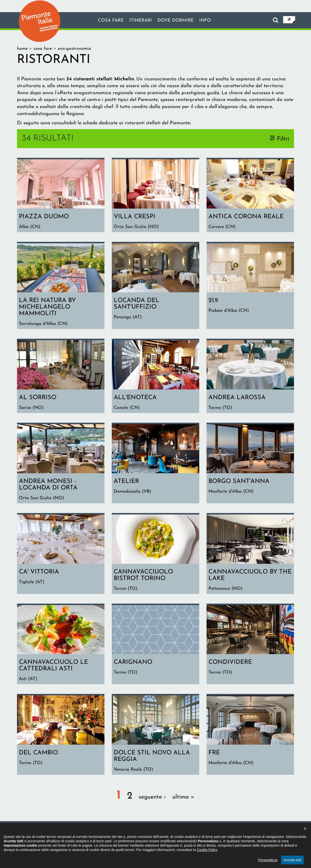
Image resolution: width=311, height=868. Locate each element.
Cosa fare (108, 21)
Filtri (283, 139)
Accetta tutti (292, 860)
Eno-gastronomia (74, 49)
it (289, 20)
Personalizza (268, 860)
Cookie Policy (207, 850)
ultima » (183, 801)
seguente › (152, 801)
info (208, 21)
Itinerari (139, 21)
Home (22, 49)
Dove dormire (177, 21)
